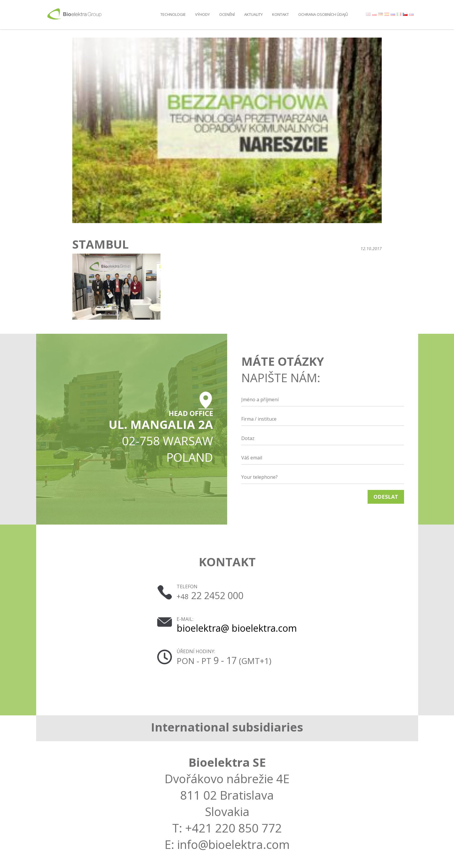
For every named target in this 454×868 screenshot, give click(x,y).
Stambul (100, 244)
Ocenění (227, 14)
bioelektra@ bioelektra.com (237, 628)
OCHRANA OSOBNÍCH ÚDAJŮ (323, 14)
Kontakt (280, 14)
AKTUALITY (253, 14)
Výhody (202, 14)
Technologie (173, 14)
